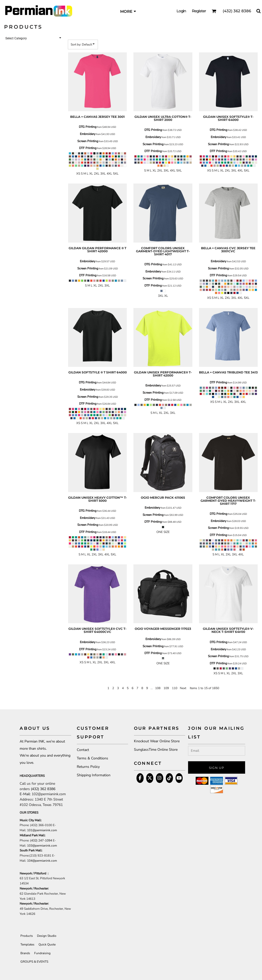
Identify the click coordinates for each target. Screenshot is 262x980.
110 (175, 688)
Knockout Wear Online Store (157, 741)
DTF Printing (88, 148)
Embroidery (88, 134)
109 (166, 688)
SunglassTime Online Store (156, 750)
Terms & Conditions (92, 758)
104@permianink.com (42, 861)
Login (181, 11)
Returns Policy (88, 767)
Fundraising (42, 953)
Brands (25, 953)
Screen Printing (88, 141)
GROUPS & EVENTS (34, 962)
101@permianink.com (42, 830)
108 (158, 688)
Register (199, 11)
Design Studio (47, 936)
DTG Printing (88, 127)
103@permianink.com (42, 846)
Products (27, 936)
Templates (27, 944)
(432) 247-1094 (41, 840)
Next (183, 688)
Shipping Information (94, 775)
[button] (214, 11)
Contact (83, 750)
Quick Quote (47, 944)
